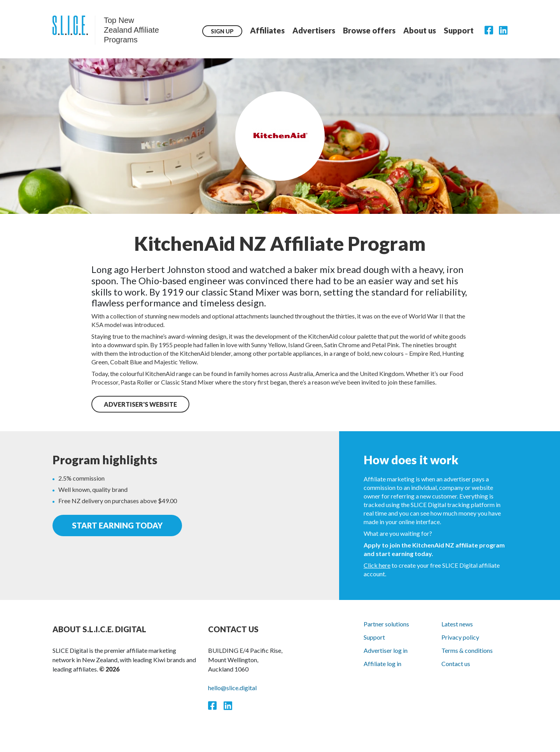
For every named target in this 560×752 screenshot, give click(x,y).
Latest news (457, 624)
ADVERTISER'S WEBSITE (140, 404)
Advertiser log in (386, 650)
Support (459, 30)
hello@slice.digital (232, 688)
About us (420, 30)
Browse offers (369, 30)
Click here (377, 565)
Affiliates (267, 30)
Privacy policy (460, 637)
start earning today (117, 526)
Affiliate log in (382, 664)
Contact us (456, 664)
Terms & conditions (467, 650)
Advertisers (314, 30)
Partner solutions (386, 624)
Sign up (222, 31)
